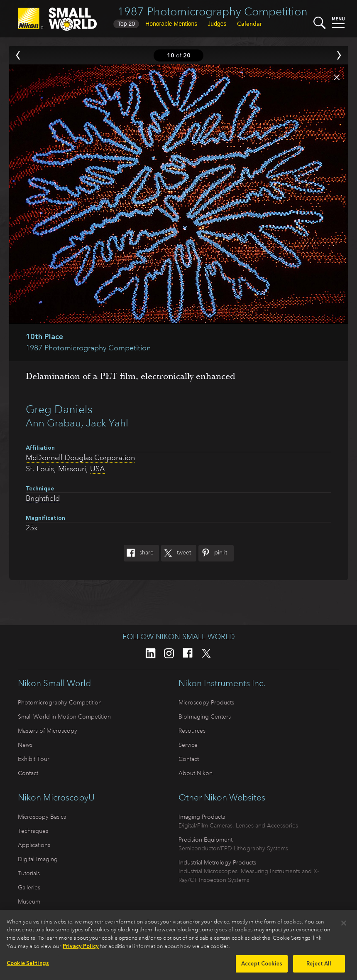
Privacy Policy (81, 949)
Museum (29, 901)
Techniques (33, 831)
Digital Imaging (38, 859)
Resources (192, 731)
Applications (34, 845)
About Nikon (196, 773)
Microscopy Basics (42, 817)
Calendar (249, 24)
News (25, 745)
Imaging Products (202, 817)
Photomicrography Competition (60, 702)
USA (97, 469)
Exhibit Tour (34, 759)
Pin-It (213, 553)
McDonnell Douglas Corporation (80, 458)
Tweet (176, 553)
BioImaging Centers (205, 717)
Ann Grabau (53, 423)
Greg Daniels (59, 409)
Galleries (29, 887)
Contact (28, 773)
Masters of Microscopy (48, 731)
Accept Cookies (262, 967)
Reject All (319, 967)
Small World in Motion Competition (64, 717)
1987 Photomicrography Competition (213, 11)
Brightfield (43, 498)
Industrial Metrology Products (217, 862)
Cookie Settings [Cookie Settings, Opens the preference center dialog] (28, 966)
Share (139, 553)
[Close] (344, 926)
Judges (217, 24)
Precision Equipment (205, 840)
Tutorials (29, 873)
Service (188, 745)
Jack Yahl (107, 423)
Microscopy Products (206, 702)
